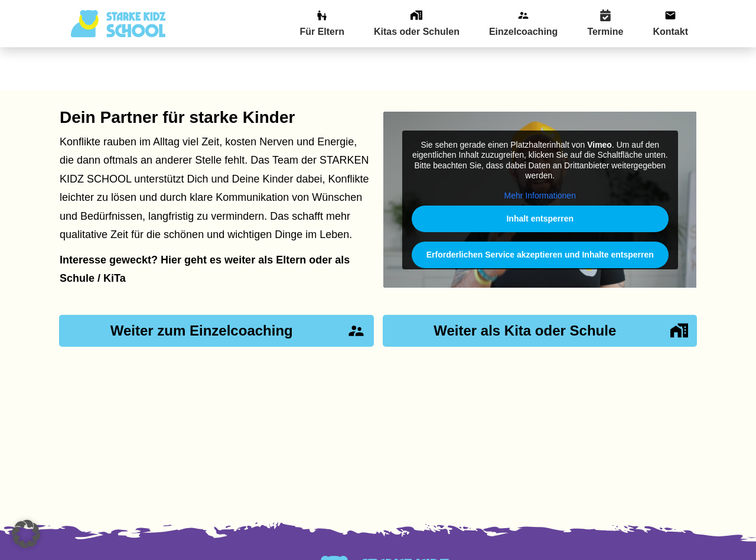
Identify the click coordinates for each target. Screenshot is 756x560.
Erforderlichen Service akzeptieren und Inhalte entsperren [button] (540, 211)
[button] (26, 534)
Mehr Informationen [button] (540, 152)
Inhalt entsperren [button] (540, 175)
